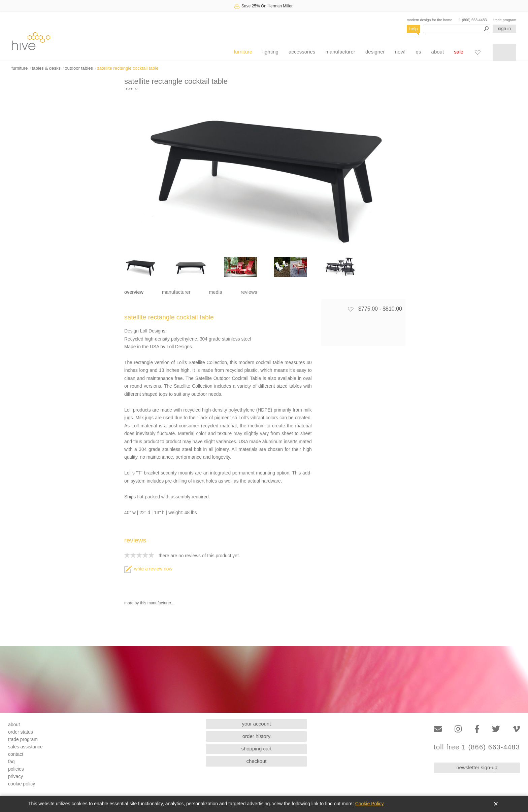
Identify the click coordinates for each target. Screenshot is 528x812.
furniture (243, 52)
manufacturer (340, 52)
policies (16, 769)
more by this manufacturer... (149, 603)
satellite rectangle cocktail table (128, 68)
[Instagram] (458, 729)
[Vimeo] (516, 729)
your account (257, 724)
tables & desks (46, 68)
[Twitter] (496, 729)
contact (16, 754)
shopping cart (256, 749)
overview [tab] (134, 292)
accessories (302, 52)
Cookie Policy (370, 804)
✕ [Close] (496, 804)
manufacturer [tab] (176, 292)
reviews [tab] (249, 292)
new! (400, 52)
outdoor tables (79, 68)
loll (137, 88)
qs (419, 52)
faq (11, 762)
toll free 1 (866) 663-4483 (477, 747)
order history (256, 736)
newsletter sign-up (477, 767)
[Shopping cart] (504, 52)
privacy (15, 776)
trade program (505, 20)
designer (375, 52)
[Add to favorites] (351, 309)
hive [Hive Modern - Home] (31, 41)
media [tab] (216, 292)
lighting (270, 52)
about (438, 52)
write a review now (148, 569)
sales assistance (25, 747)
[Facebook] (477, 729)
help (414, 29)
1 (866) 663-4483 (473, 20)
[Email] (438, 729)
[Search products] (457, 29)
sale (459, 52)
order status (21, 732)
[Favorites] (477, 52)
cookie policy (22, 784)
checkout (256, 761)
